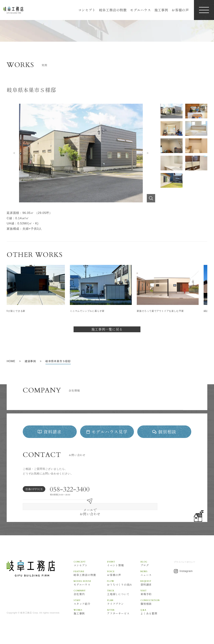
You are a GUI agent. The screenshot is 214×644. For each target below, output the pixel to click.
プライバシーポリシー (185, 564)
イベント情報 (124, 566)
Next (148, 153)
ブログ (157, 566)
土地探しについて (124, 596)
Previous (14, 153)
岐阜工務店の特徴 (113, 10)
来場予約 (157, 596)
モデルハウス (141, 10)
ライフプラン (124, 606)
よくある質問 (157, 616)
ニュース (157, 576)
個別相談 (157, 606)
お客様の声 (180, 10)
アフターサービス (124, 616)
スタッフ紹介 (90, 606)
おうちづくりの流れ (124, 586)
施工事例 (161, 10)
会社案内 (90, 596)
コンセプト (87, 10)
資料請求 (157, 586)
